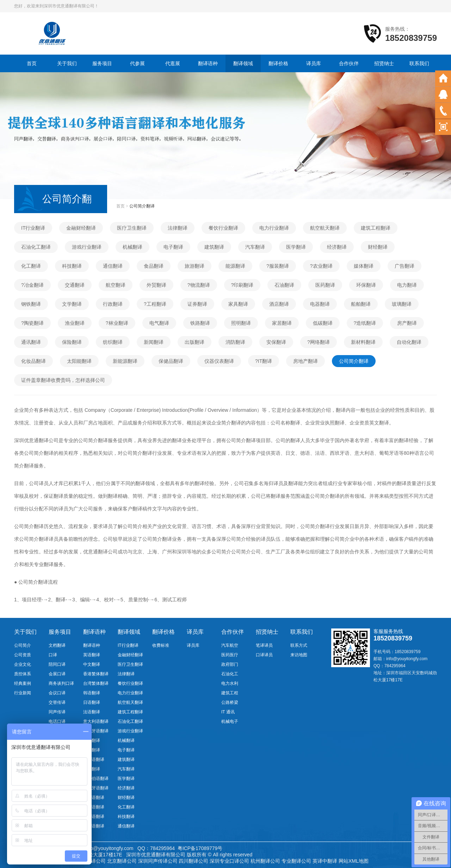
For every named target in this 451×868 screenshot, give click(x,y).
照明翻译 (241, 323)
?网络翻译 (319, 342)
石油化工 (230, 674)
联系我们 (419, 63)
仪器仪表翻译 (219, 361)
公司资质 (23, 655)
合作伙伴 (349, 63)
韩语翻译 (92, 693)
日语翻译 (92, 702)
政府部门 (230, 664)
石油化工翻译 (36, 247)
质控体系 (23, 674)
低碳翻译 (323, 323)
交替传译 (57, 702)
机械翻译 (132, 247)
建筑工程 (230, 693)
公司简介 (23, 645)
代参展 (137, 63)
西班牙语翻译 (96, 731)
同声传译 (57, 712)
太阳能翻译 (79, 361)
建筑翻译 (214, 247)
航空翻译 (116, 285)
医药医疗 (230, 655)
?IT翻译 (264, 361)
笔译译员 (264, 645)
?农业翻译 (321, 266)
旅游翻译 (194, 266)
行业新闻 (23, 693)
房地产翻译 (305, 361)
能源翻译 (235, 266)
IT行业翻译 (33, 228)
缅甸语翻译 (94, 826)
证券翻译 (197, 304)
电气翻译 (159, 323)
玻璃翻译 (402, 304)
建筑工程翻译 (376, 228)
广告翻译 (404, 266)
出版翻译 (194, 342)
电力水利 (230, 683)
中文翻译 (92, 664)
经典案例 (23, 683)
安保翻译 (276, 342)
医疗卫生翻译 (132, 228)
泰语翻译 (92, 769)
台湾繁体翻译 (96, 683)
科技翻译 (72, 266)
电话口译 (57, 721)
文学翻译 (72, 304)
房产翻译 (407, 323)
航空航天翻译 (325, 228)
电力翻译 (407, 285)
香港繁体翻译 (96, 674)
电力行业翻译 (274, 228)
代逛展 (173, 63)
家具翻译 (238, 304)
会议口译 (57, 693)
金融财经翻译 (81, 228)
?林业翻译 (117, 323)
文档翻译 (57, 645)
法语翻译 (92, 712)
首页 (32, 63)
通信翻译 (113, 266)
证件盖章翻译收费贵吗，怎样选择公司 (63, 380)
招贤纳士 (384, 63)
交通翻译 (75, 285)
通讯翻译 (31, 342)
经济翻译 (337, 247)
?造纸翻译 (365, 323)
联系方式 (299, 645)
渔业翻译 (75, 323)
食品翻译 (154, 266)
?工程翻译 (155, 304)
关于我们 (67, 63)
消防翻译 (235, 342)
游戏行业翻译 (87, 247)
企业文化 (23, 664)
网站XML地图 (354, 861)
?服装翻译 (278, 266)
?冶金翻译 (32, 285)
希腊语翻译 (94, 807)
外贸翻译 (156, 285)
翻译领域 (243, 63)
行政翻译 (113, 304)
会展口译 (57, 674)
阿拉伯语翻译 (96, 779)
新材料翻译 (363, 342)
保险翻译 (72, 342)
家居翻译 (282, 323)
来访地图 (299, 655)
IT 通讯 (228, 712)
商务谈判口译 (61, 683)
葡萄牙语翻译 (96, 788)
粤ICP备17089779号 (200, 848)
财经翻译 (378, 247)
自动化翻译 (409, 342)
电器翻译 (320, 304)
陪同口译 (57, 664)
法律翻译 (178, 228)
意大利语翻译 (96, 721)
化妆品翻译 (33, 361)
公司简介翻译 (354, 361)
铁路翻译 (200, 323)
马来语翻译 (94, 817)
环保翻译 (366, 285)
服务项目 (102, 63)
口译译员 (264, 655)
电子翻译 (173, 247)
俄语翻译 (92, 750)
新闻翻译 (154, 342)
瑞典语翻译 (94, 798)
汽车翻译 (255, 247)
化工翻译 (31, 266)
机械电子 (230, 721)
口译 (53, 655)
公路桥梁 (230, 702)
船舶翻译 (361, 304)
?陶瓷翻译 (32, 323)
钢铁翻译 (31, 304)
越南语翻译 (94, 759)
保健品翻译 (171, 361)
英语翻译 (92, 655)
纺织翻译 (113, 342)
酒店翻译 (279, 304)
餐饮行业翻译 (223, 228)
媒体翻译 (364, 266)
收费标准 (161, 645)
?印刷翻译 (242, 285)
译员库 (314, 63)
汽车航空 (230, 645)
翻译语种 (208, 63)
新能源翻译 (125, 361)
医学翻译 (296, 247)
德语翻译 (92, 740)
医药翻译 (325, 285)
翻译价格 (278, 63)
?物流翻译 (199, 285)
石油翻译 (284, 285)
